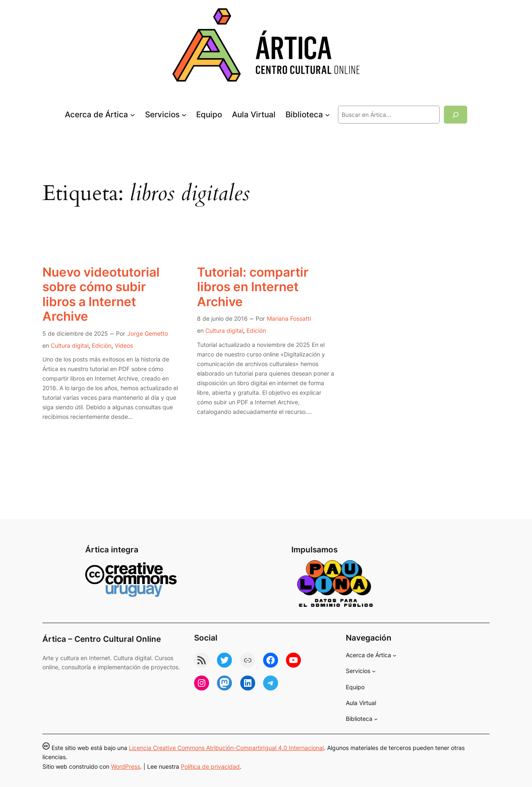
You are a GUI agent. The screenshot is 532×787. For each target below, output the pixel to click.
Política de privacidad (210, 766)
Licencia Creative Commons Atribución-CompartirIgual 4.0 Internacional (226, 748)
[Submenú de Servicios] (184, 115)
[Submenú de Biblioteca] (328, 115)
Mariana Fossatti (289, 318)
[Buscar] (456, 115)
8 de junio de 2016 (222, 318)
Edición (102, 345)
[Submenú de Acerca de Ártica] (133, 115)
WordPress (126, 766)
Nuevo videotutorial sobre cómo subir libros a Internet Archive (101, 295)
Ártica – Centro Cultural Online (102, 639)
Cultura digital (70, 345)
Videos (124, 345)
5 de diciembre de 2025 (75, 333)
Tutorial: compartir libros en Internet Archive (253, 287)
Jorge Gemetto (148, 333)
